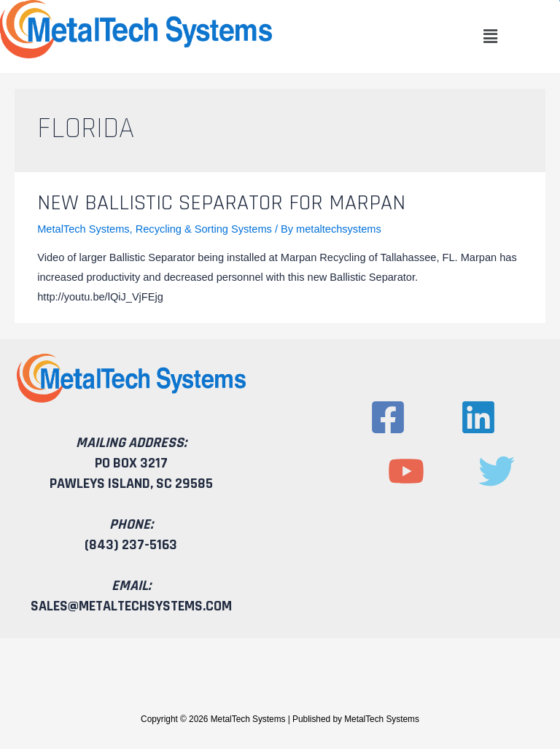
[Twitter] (497, 471)
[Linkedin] (478, 417)
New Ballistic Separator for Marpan (221, 203)
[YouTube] (406, 471)
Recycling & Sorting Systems (204, 229)
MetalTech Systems (83, 229)
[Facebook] (388, 417)
